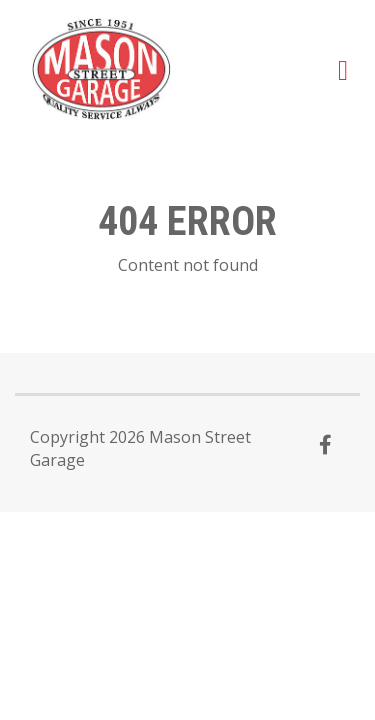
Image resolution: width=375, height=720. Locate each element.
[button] (343, 69)
